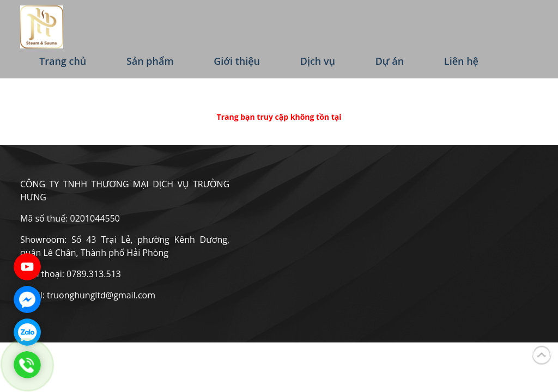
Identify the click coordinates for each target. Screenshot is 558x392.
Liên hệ (461, 61)
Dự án (390, 61)
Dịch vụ (318, 61)
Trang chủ (63, 61)
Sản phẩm (150, 61)
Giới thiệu (237, 61)
